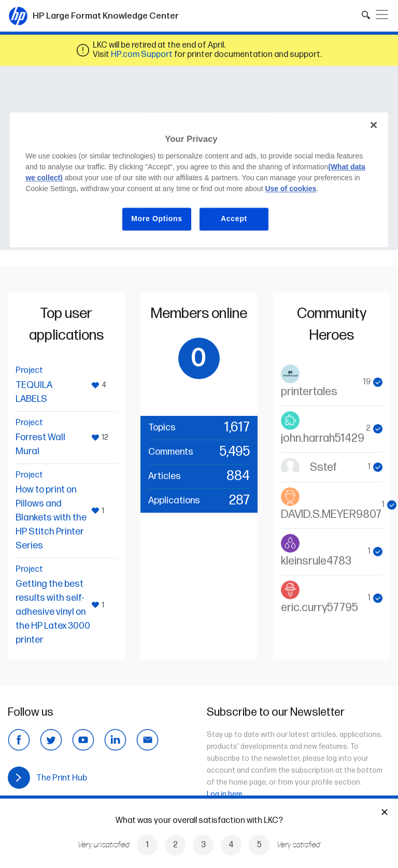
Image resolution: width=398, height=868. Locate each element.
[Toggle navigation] (382, 15)
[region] (199, 180)
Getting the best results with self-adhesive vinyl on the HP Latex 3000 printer (53, 612)
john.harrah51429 (323, 438)
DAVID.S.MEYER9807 (331, 515)
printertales (309, 392)
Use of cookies (290, 189)
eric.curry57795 (319, 608)
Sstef (323, 467)
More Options (157, 219)
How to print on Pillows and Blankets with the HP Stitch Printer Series (51, 518)
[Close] (374, 125)
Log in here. (225, 794)
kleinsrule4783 (316, 561)
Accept (234, 219)
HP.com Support (142, 55)
